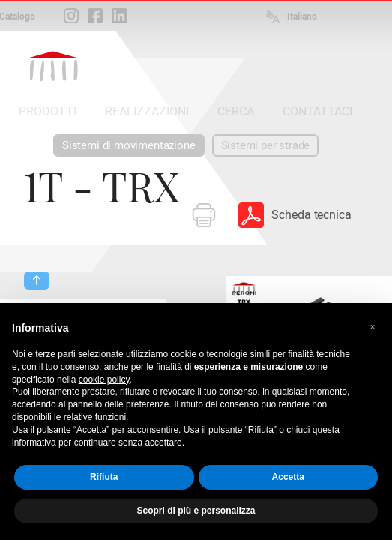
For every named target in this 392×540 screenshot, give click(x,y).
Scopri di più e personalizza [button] (196, 511)
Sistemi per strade (266, 145)
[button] (373, 327)
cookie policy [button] (104, 379)
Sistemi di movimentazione (129, 145)
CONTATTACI (317, 111)
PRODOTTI (48, 111)
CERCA (236, 111)
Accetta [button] (288, 477)
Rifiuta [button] (104, 477)
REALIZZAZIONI (147, 111)
